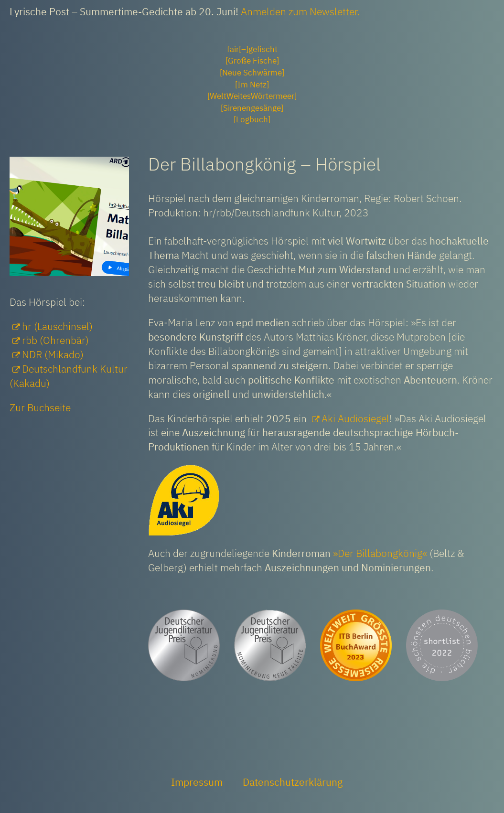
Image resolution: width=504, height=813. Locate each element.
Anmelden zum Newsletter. (300, 11)
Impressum (197, 782)
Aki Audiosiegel (355, 418)
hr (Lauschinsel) (57, 326)
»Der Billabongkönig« (380, 553)
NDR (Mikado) (53, 354)
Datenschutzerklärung (293, 782)
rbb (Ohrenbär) (55, 340)
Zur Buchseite (40, 407)
